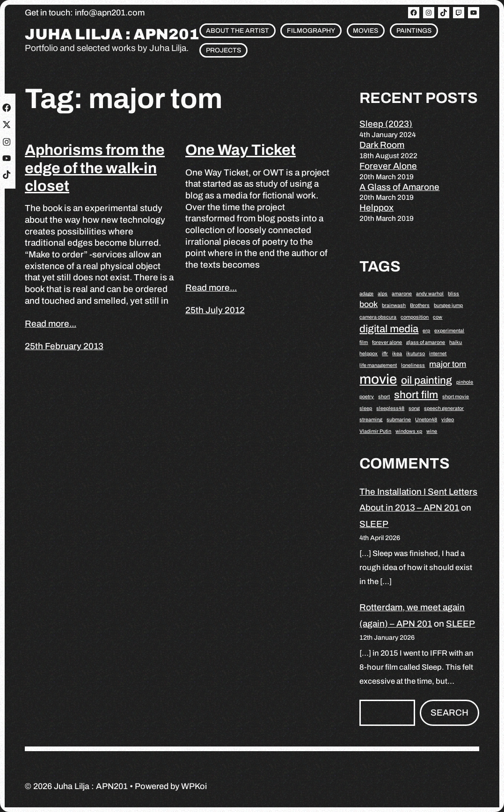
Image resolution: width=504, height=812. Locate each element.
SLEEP (374, 524)
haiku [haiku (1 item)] (456, 342)
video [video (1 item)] (448, 420)
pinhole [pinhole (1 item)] (465, 382)
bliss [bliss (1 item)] (453, 294)
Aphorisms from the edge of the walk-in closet (95, 168)
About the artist (237, 31)
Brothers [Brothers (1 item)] (420, 305)
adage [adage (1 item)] (366, 294)
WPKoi (194, 786)
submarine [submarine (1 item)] (399, 420)
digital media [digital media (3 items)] (389, 329)
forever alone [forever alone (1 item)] (387, 342)
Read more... (51, 324)
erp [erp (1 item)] (426, 331)
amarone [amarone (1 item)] (402, 294)
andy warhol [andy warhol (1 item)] (430, 294)
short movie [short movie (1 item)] (456, 397)
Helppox (376, 208)
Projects (223, 50)
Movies (365, 31)
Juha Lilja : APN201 (112, 35)
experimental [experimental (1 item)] (449, 331)
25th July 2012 (215, 310)
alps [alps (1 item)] (383, 294)
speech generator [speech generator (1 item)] (444, 408)
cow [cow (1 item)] (438, 317)
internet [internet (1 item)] (438, 354)
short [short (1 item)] (384, 397)
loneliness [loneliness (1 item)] (413, 365)
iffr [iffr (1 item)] (385, 354)
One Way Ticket (241, 150)
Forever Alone (388, 166)
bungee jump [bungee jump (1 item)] (448, 305)
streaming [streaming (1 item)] (371, 420)
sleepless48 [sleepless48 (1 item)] (390, 408)
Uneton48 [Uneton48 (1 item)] (426, 420)
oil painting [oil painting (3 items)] (427, 380)
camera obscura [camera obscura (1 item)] (378, 317)
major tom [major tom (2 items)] (448, 364)
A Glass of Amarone (399, 187)
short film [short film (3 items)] (416, 395)
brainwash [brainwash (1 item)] (394, 305)
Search (449, 713)
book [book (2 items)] (369, 304)
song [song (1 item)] (414, 408)
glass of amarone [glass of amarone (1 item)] (426, 342)
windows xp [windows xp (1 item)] (409, 431)
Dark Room (382, 145)
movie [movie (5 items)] (378, 379)
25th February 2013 (64, 346)
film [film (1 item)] (364, 342)
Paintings (414, 31)
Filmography (311, 31)
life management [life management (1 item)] (378, 365)
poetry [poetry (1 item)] (367, 397)
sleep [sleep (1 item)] (366, 408)
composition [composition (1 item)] (415, 317)
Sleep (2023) (386, 124)
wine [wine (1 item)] (432, 431)
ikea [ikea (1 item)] (397, 354)
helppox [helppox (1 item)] (369, 354)
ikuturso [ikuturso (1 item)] (416, 354)
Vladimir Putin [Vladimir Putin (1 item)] (375, 431)
